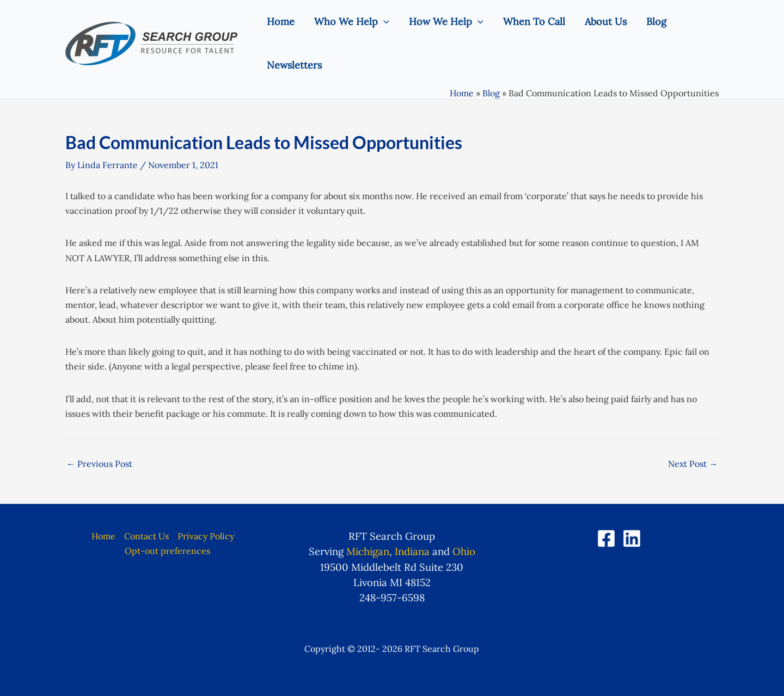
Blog (656, 21)
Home (281, 21)
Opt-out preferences (167, 551)
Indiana (412, 551)
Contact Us (146, 536)
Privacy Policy (206, 536)
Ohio (464, 551)
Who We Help (352, 22)
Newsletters (294, 65)
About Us (606, 21)
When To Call (534, 21)
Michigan (368, 551)
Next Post (693, 464)
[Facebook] (606, 538)
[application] (384, 22)
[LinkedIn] (632, 538)
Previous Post (99, 464)
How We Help (446, 22)
